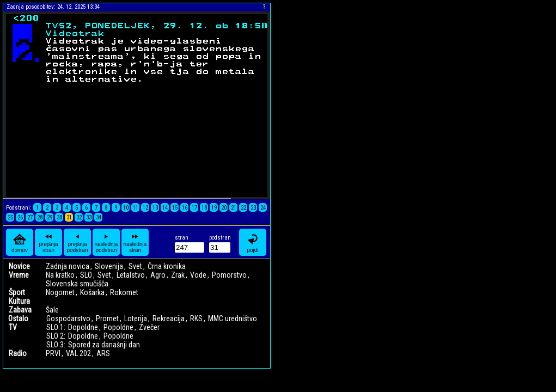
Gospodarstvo (68, 318)
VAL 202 (78, 353)
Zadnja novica (68, 266)
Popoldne (118, 327)
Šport (17, 292)
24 (263, 208)
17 (194, 208)
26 (20, 218)
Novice (19, 266)
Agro (158, 275)
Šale (52, 310)
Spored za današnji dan (104, 345)
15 (175, 208)
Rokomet (124, 292)
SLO (86, 275)
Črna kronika (167, 266)
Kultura (19, 301)
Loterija (136, 318)
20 (224, 208)
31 (69, 218)
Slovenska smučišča (77, 284)
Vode (198, 275)
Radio (18, 353)
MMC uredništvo (233, 318)
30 (59, 218)
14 (165, 208)
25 (10, 218)
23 (253, 208)
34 (99, 218)
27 (30, 218)
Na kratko (60, 275)
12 (145, 208)
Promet (107, 318)
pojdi (253, 243)
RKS (196, 318)
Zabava (20, 310)
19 (214, 208)
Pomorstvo (229, 275)
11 (136, 208)
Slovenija (109, 266)
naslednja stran (135, 242)
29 (50, 218)
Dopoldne (83, 327)
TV (13, 327)
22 (243, 208)
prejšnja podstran (78, 242)
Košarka (92, 292)
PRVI (53, 353)
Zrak (178, 275)
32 (79, 218)
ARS (103, 353)
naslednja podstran (106, 242)
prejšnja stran (48, 242)
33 (89, 218)
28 (40, 218)
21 (234, 208)
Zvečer (149, 327)
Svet (135, 266)
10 (126, 208)
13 (155, 208)
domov (20, 243)
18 (204, 208)
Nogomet (60, 292)
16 (185, 208)
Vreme (19, 275)
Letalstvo (131, 275)
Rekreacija (169, 318)
